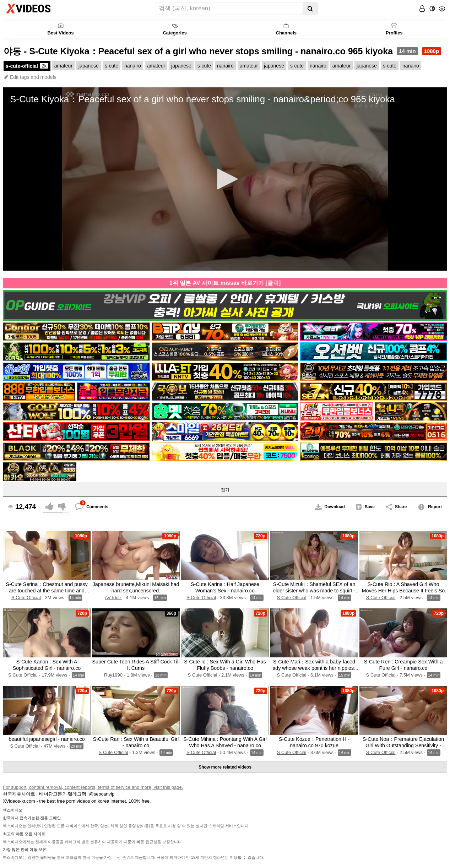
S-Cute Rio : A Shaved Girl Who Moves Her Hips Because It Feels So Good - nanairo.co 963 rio (403, 591)
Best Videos (60, 29)
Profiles (394, 29)
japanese (89, 66)
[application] (225, 179)
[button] (225, 179)
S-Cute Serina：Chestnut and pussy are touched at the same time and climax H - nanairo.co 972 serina (47, 591)
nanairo (133, 66)
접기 (225, 490)
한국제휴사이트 (19, 794)
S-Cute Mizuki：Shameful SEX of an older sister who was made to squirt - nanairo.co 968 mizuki (314, 591)
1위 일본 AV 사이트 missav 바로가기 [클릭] (225, 283)
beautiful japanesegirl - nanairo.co (47, 739)
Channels (286, 29)
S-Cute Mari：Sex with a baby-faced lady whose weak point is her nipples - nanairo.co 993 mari (314, 668)
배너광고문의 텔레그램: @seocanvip (77, 794)
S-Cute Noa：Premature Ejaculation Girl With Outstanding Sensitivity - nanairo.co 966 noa (403, 745)
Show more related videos (225, 767)
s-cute (112, 66)
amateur (63, 66)
